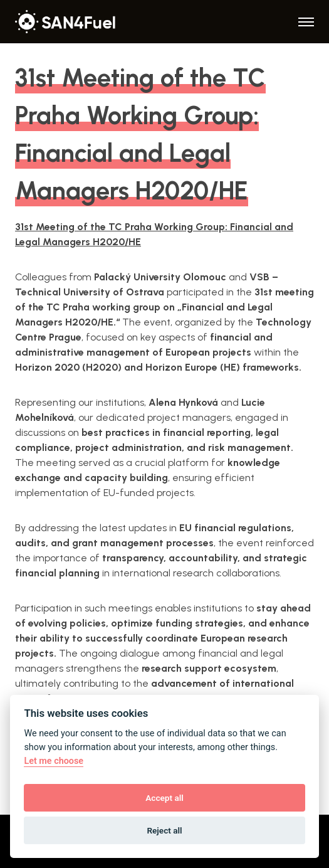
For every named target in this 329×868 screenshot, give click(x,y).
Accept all (164, 798)
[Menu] (306, 22)
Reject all (164, 830)
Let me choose (54, 761)
